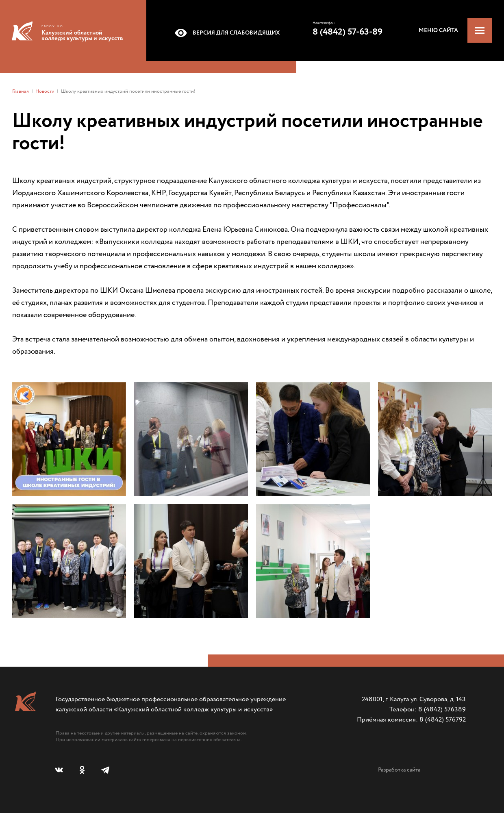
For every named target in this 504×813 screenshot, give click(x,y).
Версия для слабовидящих (226, 33)
